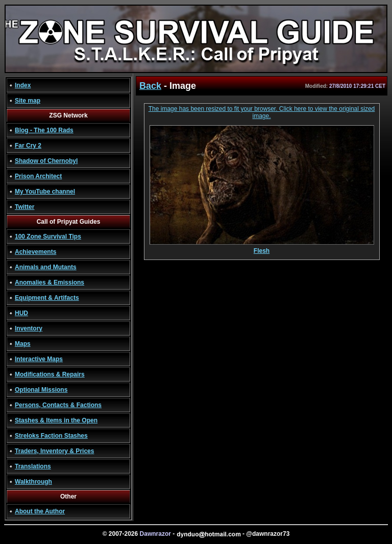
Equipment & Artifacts (47, 298)
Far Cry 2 (28, 146)
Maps (23, 344)
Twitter (24, 207)
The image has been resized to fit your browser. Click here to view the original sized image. (262, 112)
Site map (28, 101)
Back (150, 86)
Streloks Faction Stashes (51, 436)
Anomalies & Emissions (50, 282)
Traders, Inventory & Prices (54, 451)
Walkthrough (33, 482)
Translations (33, 466)
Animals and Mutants (46, 267)
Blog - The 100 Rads (44, 130)
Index (23, 85)
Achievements (35, 252)
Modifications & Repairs (50, 374)
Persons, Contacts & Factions (58, 405)
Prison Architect (38, 176)
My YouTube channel (45, 192)
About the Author (40, 511)
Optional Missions (41, 390)
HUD (21, 313)
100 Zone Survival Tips (48, 236)
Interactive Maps (39, 359)
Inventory (29, 328)
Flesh (262, 248)
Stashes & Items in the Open (56, 420)
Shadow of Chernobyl (46, 161)
